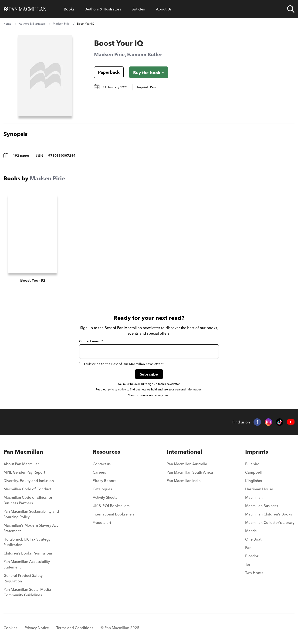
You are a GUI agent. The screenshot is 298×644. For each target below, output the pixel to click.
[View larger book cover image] (45, 76)
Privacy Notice (37, 624)
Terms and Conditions (75, 624)
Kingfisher (254, 476)
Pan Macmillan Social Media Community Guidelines (27, 588)
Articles (139, 9)
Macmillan (254, 493)
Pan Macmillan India (184, 476)
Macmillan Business (262, 502)
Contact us (102, 460)
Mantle (251, 527)
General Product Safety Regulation (23, 574)
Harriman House (259, 485)
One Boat (253, 535)
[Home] (25, 9)
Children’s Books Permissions (28, 549)
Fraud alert (102, 518)
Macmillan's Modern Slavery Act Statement (31, 524)
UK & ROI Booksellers (111, 502)
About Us (164, 9)
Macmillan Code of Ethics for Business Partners (28, 496)
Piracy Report (104, 476)
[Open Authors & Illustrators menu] (103, 9)
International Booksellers (114, 510)
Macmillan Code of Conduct (27, 485)
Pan (248, 543)
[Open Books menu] (69, 9)
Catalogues (102, 485)
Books (69, 9)
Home (7, 24)
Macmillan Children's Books (269, 510)
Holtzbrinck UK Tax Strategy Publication (27, 538)
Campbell (253, 468)
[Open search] (291, 9)
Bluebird (252, 460)
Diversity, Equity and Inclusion (29, 476)
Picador (252, 552)
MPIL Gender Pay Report (24, 468)
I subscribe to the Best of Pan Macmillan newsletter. (121, 360)
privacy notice (117, 385)
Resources (106, 447)
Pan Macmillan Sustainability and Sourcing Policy (31, 510)
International (184, 447)
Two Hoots (254, 568)
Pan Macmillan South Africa (190, 468)
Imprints (257, 447)
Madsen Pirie (61, 24)
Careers (99, 468)
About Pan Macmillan (22, 460)
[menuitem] (32, 461)
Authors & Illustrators (103, 9)
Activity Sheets (105, 493)
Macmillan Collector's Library (270, 518)
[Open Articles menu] (139, 9)
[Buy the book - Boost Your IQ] (149, 72)
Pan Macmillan (23, 447)
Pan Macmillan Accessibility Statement (27, 560)
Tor (248, 560)
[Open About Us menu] (164, 9)
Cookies (10, 624)
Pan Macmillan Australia (187, 460)
